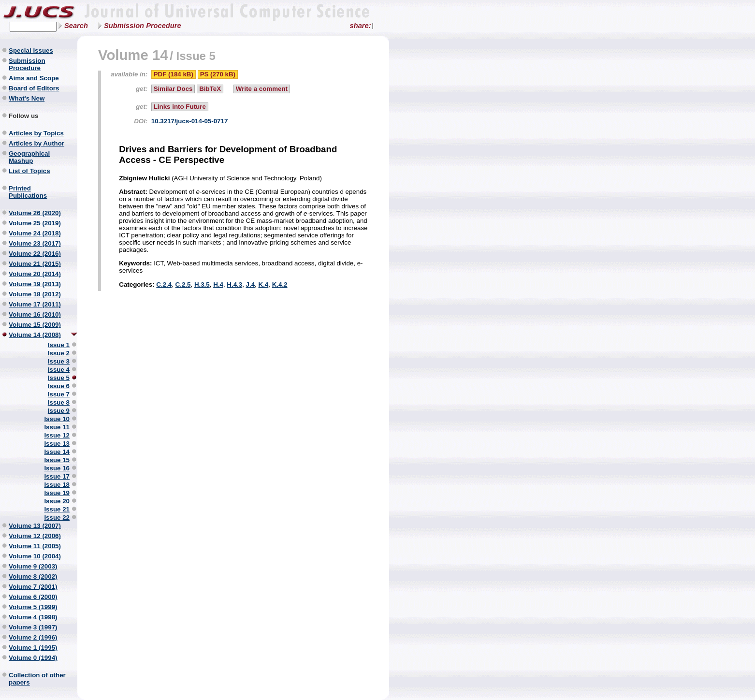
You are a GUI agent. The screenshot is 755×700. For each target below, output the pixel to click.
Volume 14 (133, 55)
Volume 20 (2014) (35, 274)
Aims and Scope (34, 78)
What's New (27, 98)
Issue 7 (59, 394)
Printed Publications (28, 192)
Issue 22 (57, 518)
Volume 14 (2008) (35, 335)
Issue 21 (57, 509)
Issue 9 (59, 411)
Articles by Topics (36, 133)
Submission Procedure (143, 26)
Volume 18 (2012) (35, 294)
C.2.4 (164, 284)
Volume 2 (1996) (33, 637)
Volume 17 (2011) (35, 304)
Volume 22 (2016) (35, 254)
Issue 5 (59, 378)
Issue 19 (57, 493)
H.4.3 (234, 284)
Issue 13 (57, 444)
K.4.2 (280, 284)
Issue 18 (57, 485)
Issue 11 (57, 427)
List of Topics (29, 171)
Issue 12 (57, 435)
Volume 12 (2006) (35, 536)
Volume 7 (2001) (33, 587)
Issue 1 (59, 345)
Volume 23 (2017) (35, 243)
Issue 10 (57, 419)
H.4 (218, 284)
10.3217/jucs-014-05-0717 (190, 121)
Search (76, 26)
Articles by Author (36, 143)
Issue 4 (59, 370)
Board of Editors (34, 88)
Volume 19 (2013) (35, 284)
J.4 (251, 284)
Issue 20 (57, 501)
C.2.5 (183, 284)
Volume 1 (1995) (33, 648)
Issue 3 (59, 361)
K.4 (264, 284)
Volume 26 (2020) (35, 213)
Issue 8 (59, 402)
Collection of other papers (37, 679)
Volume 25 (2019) (35, 223)
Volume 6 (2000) (33, 597)
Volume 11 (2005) (35, 546)
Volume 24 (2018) (35, 233)
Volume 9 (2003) (33, 566)
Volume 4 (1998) (33, 617)
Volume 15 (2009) (35, 325)
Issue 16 (57, 468)
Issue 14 (57, 452)
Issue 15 (57, 460)
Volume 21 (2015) (35, 264)
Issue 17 (57, 476)
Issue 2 (59, 353)
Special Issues (31, 51)
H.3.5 (202, 284)
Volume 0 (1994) (33, 658)
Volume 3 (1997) (33, 627)
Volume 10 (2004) (35, 556)
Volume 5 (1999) (33, 607)
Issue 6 (59, 386)
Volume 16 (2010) (35, 314)
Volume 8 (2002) (33, 576)
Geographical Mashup (29, 157)
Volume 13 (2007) (35, 526)
